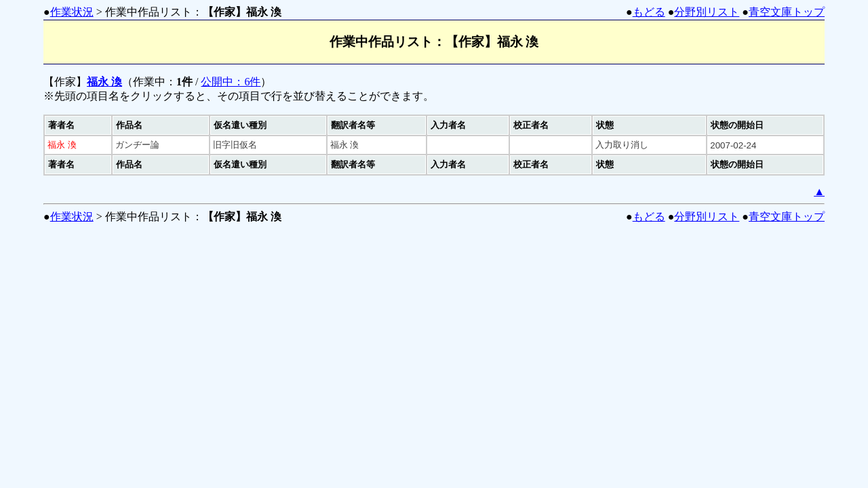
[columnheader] (78, 125)
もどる (649, 12)
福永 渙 (104, 82)
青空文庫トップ (787, 12)
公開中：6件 (231, 82)
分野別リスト (707, 12)
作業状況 (72, 12)
